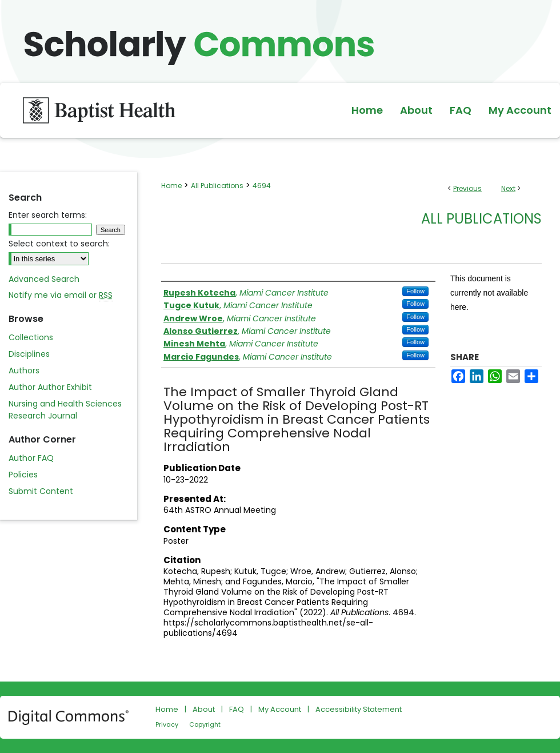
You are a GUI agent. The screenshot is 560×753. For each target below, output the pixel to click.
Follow (415, 291)
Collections (31, 337)
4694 (262, 186)
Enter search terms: (48, 215)
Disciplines (29, 354)
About (204, 709)
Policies (23, 475)
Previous (467, 188)
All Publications (217, 186)
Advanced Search (44, 279)
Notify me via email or (61, 295)
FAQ (237, 709)
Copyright (205, 724)
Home (171, 186)
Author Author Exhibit (50, 387)
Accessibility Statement (359, 709)
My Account (280, 709)
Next (508, 188)
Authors (24, 370)
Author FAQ (31, 458)
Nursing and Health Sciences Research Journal (65, 410)
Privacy (167, 724)
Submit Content (41, 491)
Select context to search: (59, 244)
